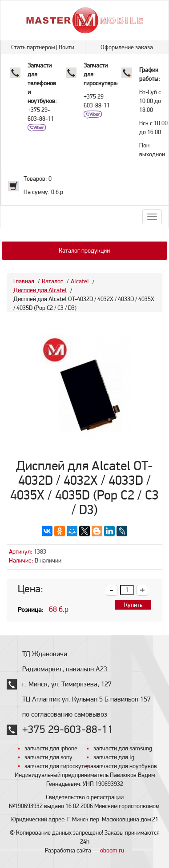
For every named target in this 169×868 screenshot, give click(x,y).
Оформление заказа (127, 47)
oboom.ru (112, 850)
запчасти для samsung (123, 748)
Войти (66, 47)
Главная (24, 281)
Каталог (52, 281)
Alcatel (80, 281)
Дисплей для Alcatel (40, 290)
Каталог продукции (84, 250)
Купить (133, 605)
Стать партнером (33, 47)
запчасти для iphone (51, 748)
